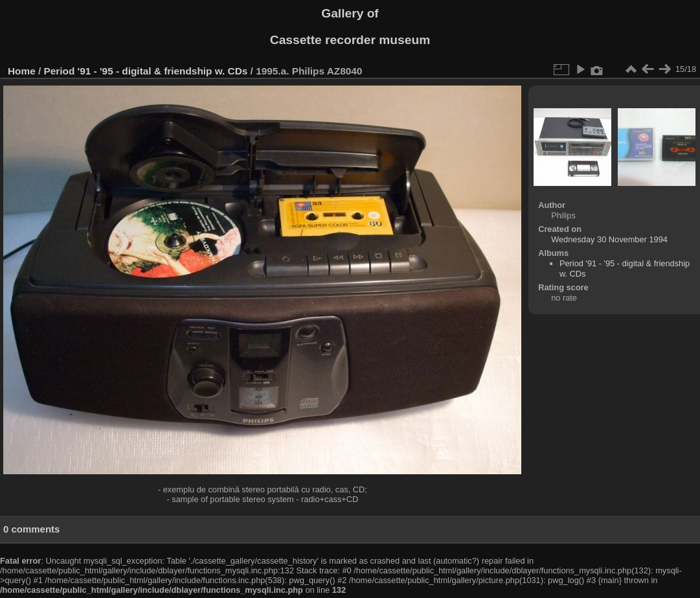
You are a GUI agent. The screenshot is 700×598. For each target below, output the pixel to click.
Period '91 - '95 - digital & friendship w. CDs (146, 71)
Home (22, 71)
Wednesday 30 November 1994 (609, 239)
